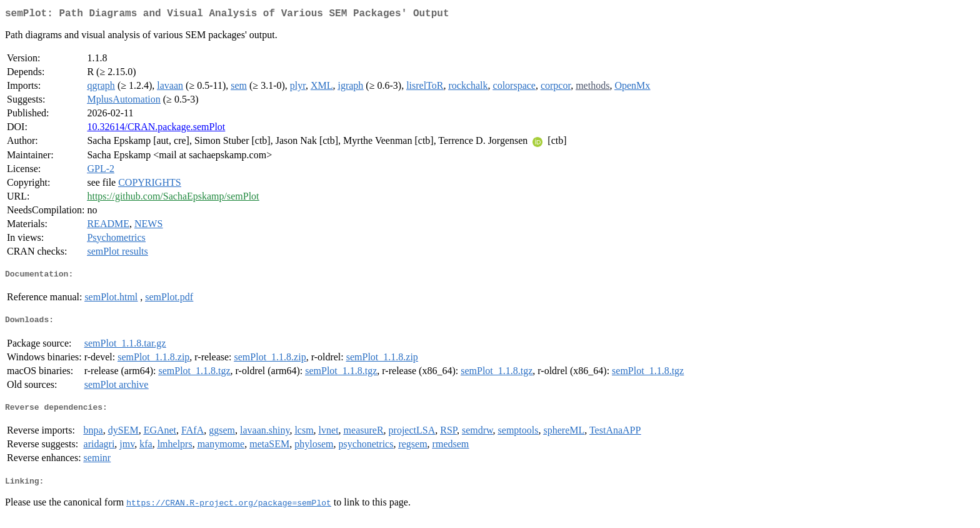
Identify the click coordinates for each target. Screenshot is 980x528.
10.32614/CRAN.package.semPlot (156, 129)
